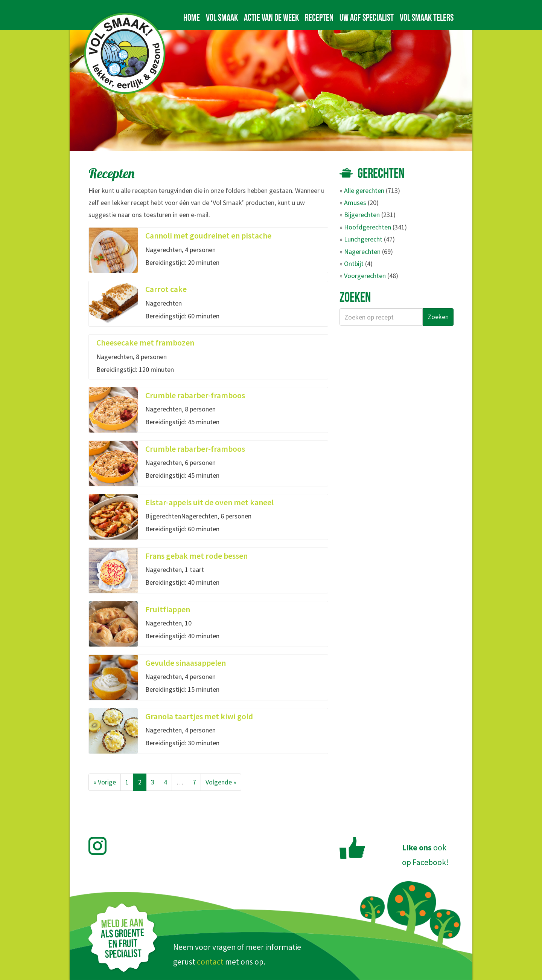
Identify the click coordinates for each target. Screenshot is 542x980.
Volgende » (221, 782)
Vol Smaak (222, 17)
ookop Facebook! (425, 855)
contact (210, 962)
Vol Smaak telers (427, 17)
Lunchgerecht (363, 239)
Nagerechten (362, 251)
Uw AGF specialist (367, 17)
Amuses (355, 203)
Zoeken (438, 317)
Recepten (319, 17)
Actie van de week (271, 17)
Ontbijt (354, 264)
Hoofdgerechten (368, 227)
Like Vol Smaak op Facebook (352, 848)
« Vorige (105, 782)
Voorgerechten (365, 276)
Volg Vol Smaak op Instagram (102, 846)
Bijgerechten (362, 215)
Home (192, 17)
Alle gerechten (364, 190)
